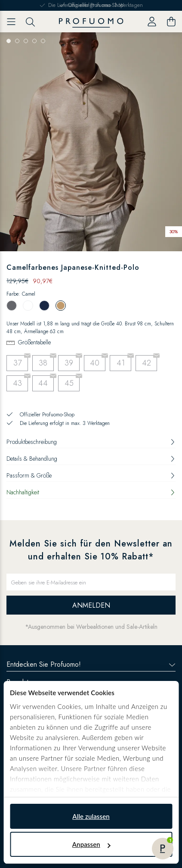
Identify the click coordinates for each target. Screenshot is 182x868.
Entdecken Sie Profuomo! (91, 664)
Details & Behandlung (91, 459)
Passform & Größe (91, 475)
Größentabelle (34, 342)
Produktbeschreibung (91, 442)
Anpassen (91, 844)
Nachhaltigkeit (91, 492)
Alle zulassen (91, 816)
